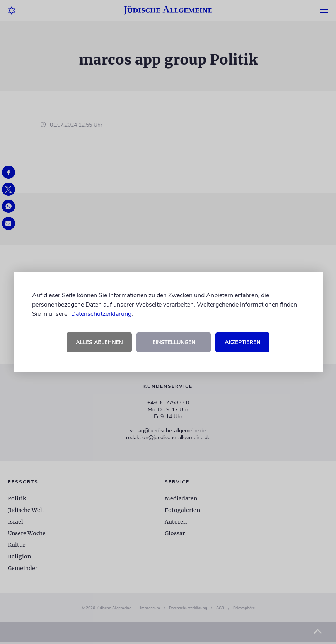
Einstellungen (174, 342)
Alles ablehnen (99, 342)
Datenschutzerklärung (101, 314)
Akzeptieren (242, 342)
